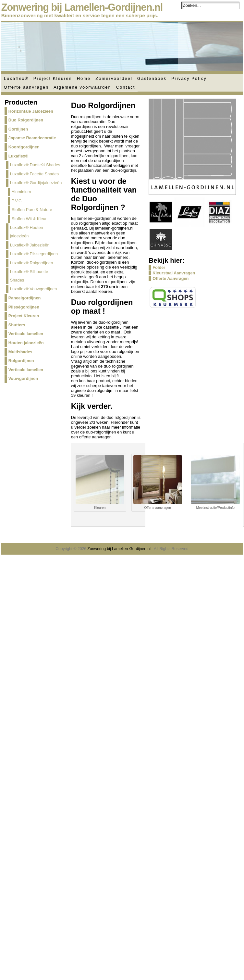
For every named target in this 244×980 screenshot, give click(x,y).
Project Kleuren (53, 78)
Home (84, 78)
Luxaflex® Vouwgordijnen (34, 289)
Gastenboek (152, 78)
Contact (126, 87)
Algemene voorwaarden (82, 87)
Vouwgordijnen (23, 378)
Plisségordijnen (24, 307)
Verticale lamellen (26, 334)
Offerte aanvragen (26, 87)
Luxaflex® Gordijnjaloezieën (36, 183)
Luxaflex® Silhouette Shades (29, 276)
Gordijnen (18, 129)
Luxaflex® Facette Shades (34, 174)
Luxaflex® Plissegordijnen (34, 254)
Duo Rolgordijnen (26, 120)
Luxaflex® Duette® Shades (35, 165)
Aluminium (21, 192)
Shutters (17, 325)
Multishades (20, 352)
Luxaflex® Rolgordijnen (32, 263)
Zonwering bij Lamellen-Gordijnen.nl (82, 7)
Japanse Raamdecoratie (32, 138)
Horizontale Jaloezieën (31, 111)
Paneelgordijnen (25, 298)
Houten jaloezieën (26, 343)
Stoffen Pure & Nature (32, 210)
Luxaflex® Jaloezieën (30, 245)
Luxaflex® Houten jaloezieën (27, 232)
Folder (159, 267)
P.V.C (17, 201)
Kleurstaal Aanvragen (174, 273)
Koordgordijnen (24, 147)
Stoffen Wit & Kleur (29, 219)
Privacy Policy (189, 78)
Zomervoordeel (114, 78)
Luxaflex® (16, 78)
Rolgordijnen (21, 361)
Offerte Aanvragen (171, 278)
